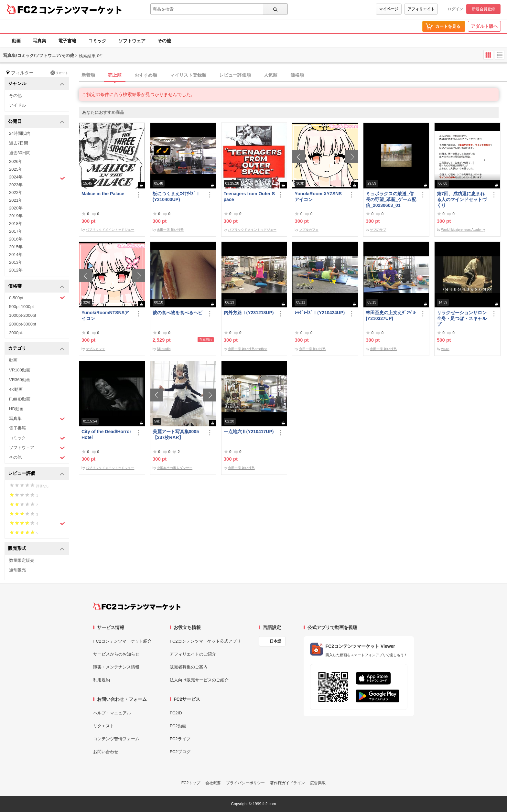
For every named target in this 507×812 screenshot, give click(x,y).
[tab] (293, 75)
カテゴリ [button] (36, 349)
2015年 (16, 247)
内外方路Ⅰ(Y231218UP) (249, 313)
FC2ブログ (180, 752)
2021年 (16, 200)
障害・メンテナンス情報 (116, 667)
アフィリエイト (421, 9)
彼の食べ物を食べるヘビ (178, 313)
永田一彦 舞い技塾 (170, 230)
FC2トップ (191, 783)
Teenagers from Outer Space (249, 197)
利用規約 (102, 680)
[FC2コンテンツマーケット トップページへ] (137, 606)
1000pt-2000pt (23, 315)
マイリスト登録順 (188, 75)
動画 (16, 41)
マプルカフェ (309, 230)
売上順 (115, 75)
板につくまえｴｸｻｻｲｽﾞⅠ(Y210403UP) (176, 197)
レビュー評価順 (235, 75)
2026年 (16, 161)
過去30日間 (20, 153)
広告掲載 (318, 783)
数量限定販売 (22, 560)
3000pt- (16, 333)
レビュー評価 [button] (36, 474)
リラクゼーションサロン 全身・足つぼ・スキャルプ (463, 318)
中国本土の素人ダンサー (175, 468)
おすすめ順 (146, 75)
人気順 (271, 75)
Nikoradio (164, 349)
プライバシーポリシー (245, 783)
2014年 (16, 255)
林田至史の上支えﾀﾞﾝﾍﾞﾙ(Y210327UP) (391, 315)
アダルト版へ (484, 26)
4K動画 (16, 389)
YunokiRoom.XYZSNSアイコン (318, 197)
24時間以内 (20, 133)
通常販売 (17, 570)
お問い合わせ (106, 752)
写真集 (39, 41)
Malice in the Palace (103, 194)
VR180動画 (20, 370)
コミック (97, 41)
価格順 (297, 75)
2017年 (16, 231)
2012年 (16, 270)
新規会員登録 (483, 9)
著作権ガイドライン (287, 783)
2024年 (37, 178)
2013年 (16, 262)
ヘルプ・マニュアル (112, 713)
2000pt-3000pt (23, 324)
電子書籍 (67, 41)
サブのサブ (378, 230)
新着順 (88, 75)
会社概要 (213, 783)
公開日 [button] (36, 122)
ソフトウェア (132, 41)
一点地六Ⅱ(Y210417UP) (249, 432)
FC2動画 (178, 726)
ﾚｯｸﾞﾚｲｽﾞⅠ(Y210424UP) (320, 313)
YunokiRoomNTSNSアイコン (105, 315)
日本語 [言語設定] (275, 641)
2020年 (16, 208)
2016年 (16, 239)
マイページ (389, 9)
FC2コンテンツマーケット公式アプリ (205, 641)
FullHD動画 (20, 399)
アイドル (17, 105)
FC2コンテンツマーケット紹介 (122, 641)
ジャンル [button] (36, 84)
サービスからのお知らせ (116, 654)
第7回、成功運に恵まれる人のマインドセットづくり (462, 199)
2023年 (16, 185)
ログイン (455, 9)
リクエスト (104, 726)
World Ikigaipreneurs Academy (463, 230)
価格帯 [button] (36, 287)
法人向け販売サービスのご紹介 (199, 680)
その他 (164, 41)
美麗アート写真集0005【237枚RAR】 (176, 434)
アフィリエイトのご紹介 (193, 654)
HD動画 (16, 409)
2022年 (16, 192)
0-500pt (37, 298)
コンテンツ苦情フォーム (116, 739)
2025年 (16, 169)
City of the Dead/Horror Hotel (106, 434)
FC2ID (176, 713)
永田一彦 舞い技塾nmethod (248, 349)
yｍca (445, 349)
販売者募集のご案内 (189, 667)
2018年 (16, 224)
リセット (59, 73)
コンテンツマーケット (81, 10)
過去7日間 (19, 143)
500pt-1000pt (22, 307)
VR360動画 (20, 380)
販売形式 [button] (36, 549)
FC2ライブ (180, 739)
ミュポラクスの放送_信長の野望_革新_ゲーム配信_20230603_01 (391, 199)
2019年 (16, 216)
